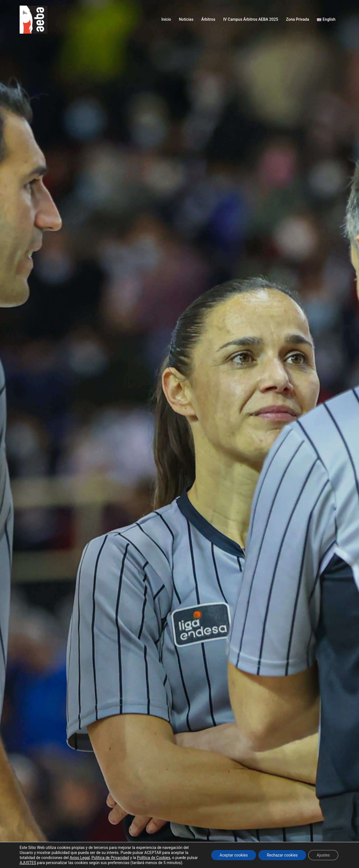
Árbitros (208, 19)
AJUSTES (28, 863)
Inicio (166, 19)
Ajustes (323, 855)
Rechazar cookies (282, 855)
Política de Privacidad (110, 858)
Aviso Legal (80, 858)
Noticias (186, 19)
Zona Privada (298, 19)
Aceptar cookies (234, 855)
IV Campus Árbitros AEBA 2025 (251, 19)
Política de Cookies (154, 858)
